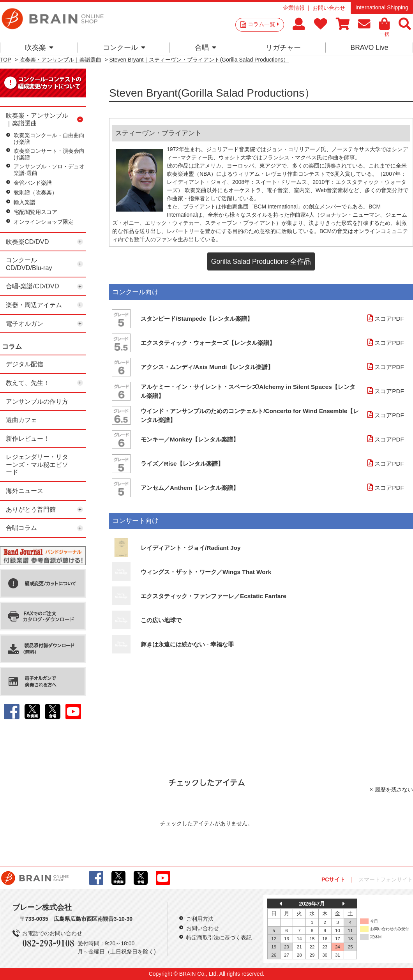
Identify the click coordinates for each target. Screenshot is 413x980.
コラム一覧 (263, 24)
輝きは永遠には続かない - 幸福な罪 (187, 644)
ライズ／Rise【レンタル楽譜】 (182, 464)
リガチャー (283, 48)
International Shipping (382, 7)
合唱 (206, 48)
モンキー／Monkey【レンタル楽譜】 (190, 439)
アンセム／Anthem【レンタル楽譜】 (190, 488)
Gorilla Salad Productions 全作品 (261, 261)
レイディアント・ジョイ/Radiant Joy (191, 548)
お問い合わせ (329, 8)
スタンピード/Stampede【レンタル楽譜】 (197, 319)
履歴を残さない (394, 789)
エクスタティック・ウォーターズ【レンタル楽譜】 (208, 343)
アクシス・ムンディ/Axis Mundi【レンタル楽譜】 (207, 367)
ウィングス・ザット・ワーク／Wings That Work (206, 572)
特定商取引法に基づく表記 (219, 938)
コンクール (124, 48)
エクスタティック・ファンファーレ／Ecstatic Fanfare (214, 596)
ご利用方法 (200, 919)
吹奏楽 (39, 48)
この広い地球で (161, 620)
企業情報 (294, 8)
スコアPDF (385, 319)
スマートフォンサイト (386, 879)
